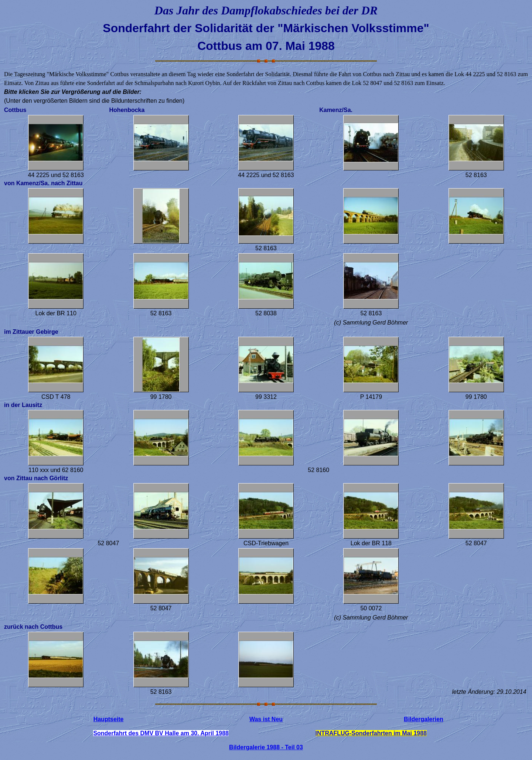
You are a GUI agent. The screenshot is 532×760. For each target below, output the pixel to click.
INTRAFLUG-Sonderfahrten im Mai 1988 (371, 733)
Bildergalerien (424, 719)
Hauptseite (109, 719)
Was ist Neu (266, 719)
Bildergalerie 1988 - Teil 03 (266, 747)
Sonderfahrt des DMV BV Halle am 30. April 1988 (161, 733)
